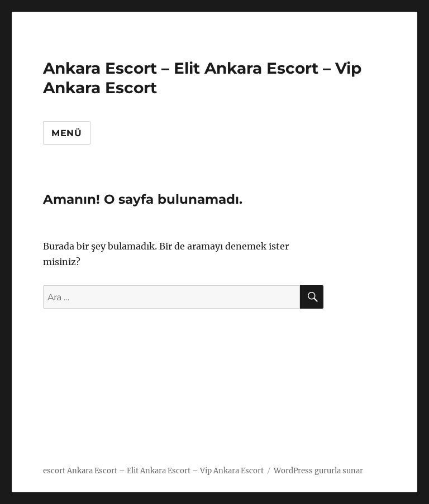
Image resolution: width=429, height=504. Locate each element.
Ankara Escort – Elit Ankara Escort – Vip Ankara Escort (165, 471)
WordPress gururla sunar (318, 471)
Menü (67, 133)
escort (54, 471)
